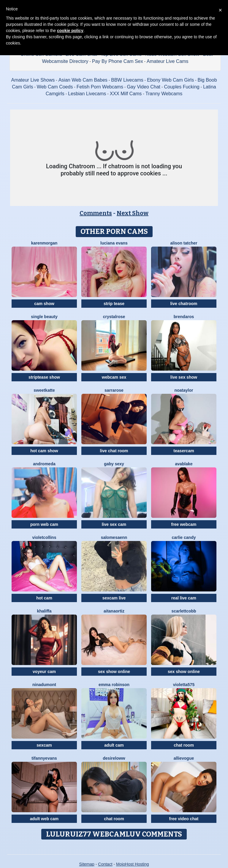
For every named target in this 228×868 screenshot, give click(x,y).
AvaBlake (184, 464)
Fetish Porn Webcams (100, 87)
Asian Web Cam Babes (83, 80)
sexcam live (114, 598)
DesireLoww (114, 758)
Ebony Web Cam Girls (170, 80)
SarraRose (114, 390)
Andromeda (44, 464)
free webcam (184, 524)
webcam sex (114, 377)
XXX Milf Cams (126, 94)
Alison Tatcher (184, 243)
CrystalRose (114, 317)
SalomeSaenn (114, 537)
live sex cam (114, 524)
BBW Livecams (127, 80)
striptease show (44, 377)
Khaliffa (44, 611)
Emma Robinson (114, 685)
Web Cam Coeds (55, 87)
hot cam (44, 598)
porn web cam (44, 524)
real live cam (184, 598)
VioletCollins (44, 537)
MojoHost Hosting (133, 864)
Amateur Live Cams (168, 61)
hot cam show (44, 451)
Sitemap (87, 864)
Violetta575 (184, 685)
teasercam (184, 451)
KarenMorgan (44, 243)
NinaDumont (44, 685)
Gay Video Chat (144, 87)
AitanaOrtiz (114, 611)
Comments (96, 213)
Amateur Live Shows (33, 80)
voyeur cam (44, 672)
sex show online (114, 672)
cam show (44, 304)
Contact (105, 864)
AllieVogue (184, 758)
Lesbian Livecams (87, 94)
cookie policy (70, 31)
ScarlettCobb (184, 611)
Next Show (133, 213)
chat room (184, 745)
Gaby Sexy (114, 464)
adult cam (114, 745)
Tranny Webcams (164, 94)
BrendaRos (184, 317)
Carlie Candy (184, 537)
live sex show (184, 377)
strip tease (114, 304)
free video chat (184, 819)
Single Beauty (44, 317)
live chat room (114, 451)
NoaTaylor (184, 390)
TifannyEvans (44, 758)
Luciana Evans (114, 243)
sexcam (44, 745)
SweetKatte (44, 390)
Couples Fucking (182, 87)
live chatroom (184, 304)
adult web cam (44, 819)
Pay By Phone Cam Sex (118, 61)
